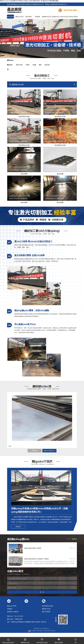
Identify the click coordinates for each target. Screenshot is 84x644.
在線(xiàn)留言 (65, 17)
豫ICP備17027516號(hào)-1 (42, 628)
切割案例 (37, 17)
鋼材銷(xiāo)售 (46, 17)
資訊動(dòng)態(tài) (56, 17)
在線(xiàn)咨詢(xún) (49, 451)
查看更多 (35, 451)
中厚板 (29, 65)
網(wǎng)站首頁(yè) (10, 17)
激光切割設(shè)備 (29, 17)
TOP (76, 640)
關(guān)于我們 (19, 17)
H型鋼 (35, 65)
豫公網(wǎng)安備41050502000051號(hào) (42, 631)
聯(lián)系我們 (74, 17)
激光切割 (48, 65)
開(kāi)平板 (21, 65)
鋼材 (41, 65)
